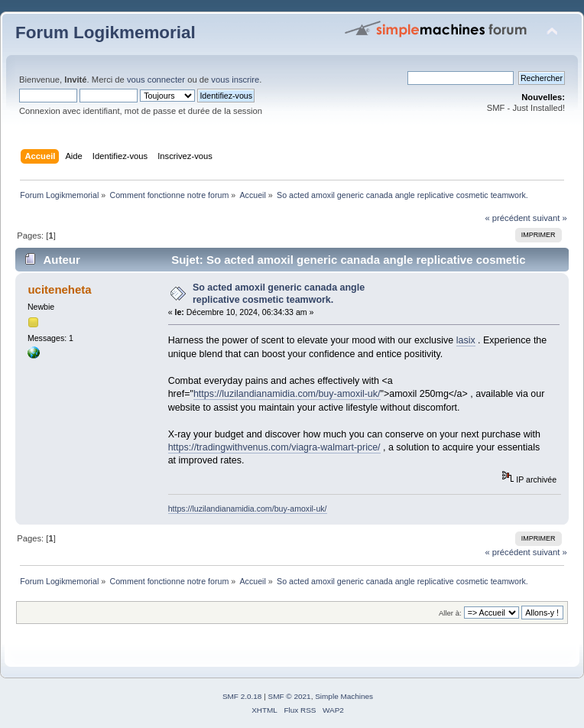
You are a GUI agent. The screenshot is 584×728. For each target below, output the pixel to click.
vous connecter (156, 80)
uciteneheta (59, 289)
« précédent (507, 218)
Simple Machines (344, 696)
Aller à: (450, 613)
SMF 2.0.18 (242, 696)
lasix (466, 340)
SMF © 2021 (290, 696)
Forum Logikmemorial (105, 32)
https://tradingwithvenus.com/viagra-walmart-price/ (274, 447)
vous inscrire (235, 80)
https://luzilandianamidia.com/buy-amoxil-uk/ (287, 394)
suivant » (550, 218)
